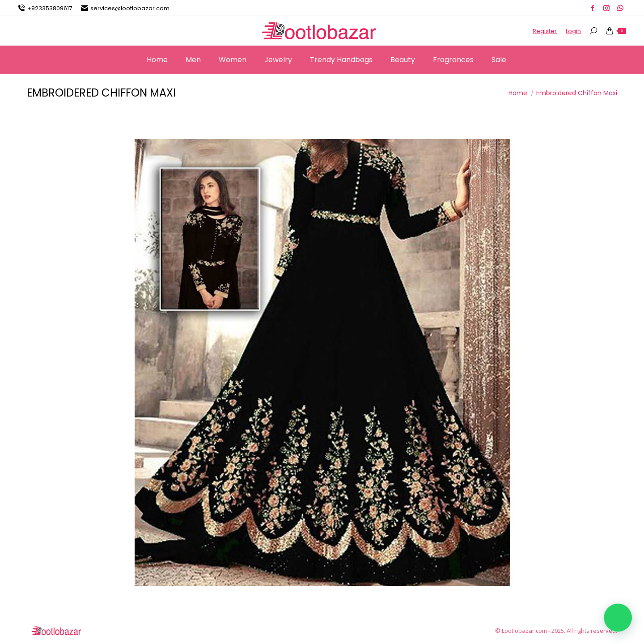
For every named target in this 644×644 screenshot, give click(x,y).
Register (545, 31)
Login (573, 31)
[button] (618, 618)
